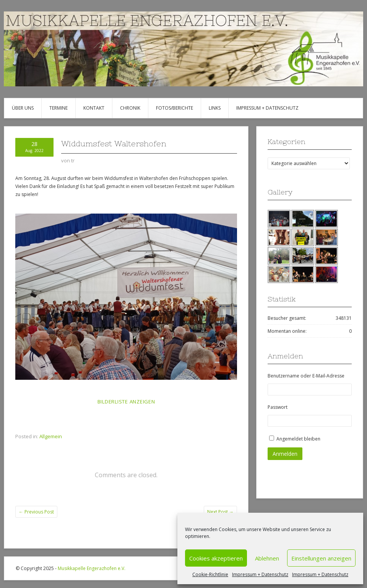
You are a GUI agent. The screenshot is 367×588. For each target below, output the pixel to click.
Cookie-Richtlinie (210, 574)
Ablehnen (267, 558)
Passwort (278, 407)
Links (215, 108)
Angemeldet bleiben (298, 439)
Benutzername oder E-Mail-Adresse (306, 376)
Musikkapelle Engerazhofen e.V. (92, 568)
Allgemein (51, 436)
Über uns (23, 108)
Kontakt (94, 108)
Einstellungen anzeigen (321, 558)
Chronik (130, 108)
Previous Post (36, 512)
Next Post (220, 512)
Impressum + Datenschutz (260, 574)
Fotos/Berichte (175, 108)
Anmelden (285, 454)
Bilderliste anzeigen (126, 402)
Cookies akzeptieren (216, 558)
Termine (58, 108)
